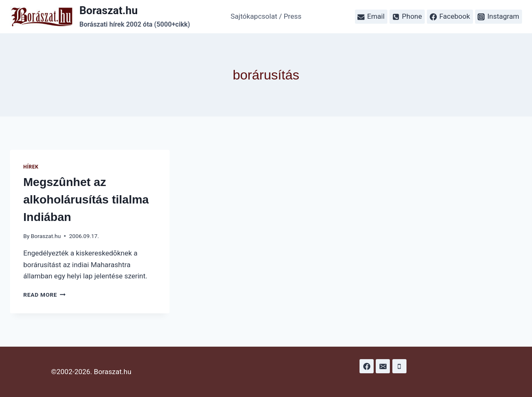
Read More (44, 295)
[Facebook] (367, 366)
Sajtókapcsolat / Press (266, 16)
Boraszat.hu (46, 236)
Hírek (31, 167)
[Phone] (399, 366)
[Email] (383, 366)
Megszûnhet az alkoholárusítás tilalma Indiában (86, 200)
